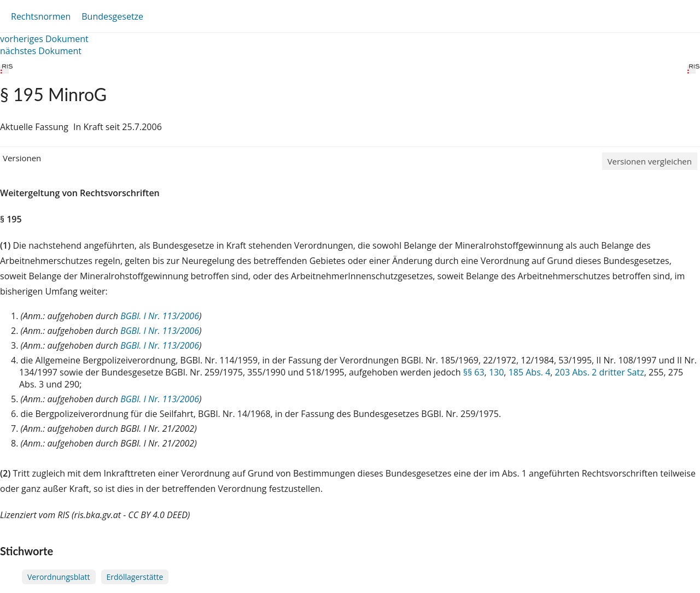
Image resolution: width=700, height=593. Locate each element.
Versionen (22, 158)
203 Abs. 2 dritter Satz (600, 372)
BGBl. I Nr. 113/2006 (160, 316)
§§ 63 (474, 372)
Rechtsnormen (41, 16)
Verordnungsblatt (59, 577)
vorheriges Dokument (44, 39)
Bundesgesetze (112, 16)
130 (496, 372)
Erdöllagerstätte (135, 577)
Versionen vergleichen (650, 161)
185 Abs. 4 (530, 372)
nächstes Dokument (41, 51)
